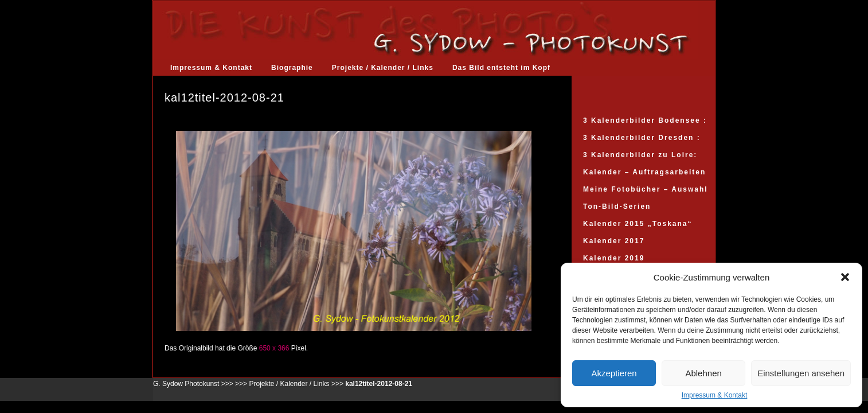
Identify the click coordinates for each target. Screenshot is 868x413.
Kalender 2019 (614, 258)
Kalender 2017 (614, 241)
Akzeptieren (614, 373)
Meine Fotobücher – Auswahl (646, 189)
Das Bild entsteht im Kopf (501, 68)
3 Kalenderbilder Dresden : (642, 138)
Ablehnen (703, 373)
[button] (845, 277)
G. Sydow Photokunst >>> (193, 384)
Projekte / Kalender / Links (383, 68)
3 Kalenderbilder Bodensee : (645, 120)
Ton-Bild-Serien (617, 206)
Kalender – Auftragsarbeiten (644, 172)
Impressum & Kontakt (715, 395)
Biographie (292, 68)
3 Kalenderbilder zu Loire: (640, 155)
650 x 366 (274, 348)
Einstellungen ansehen (801, 373)
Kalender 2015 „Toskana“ (638, 224)
